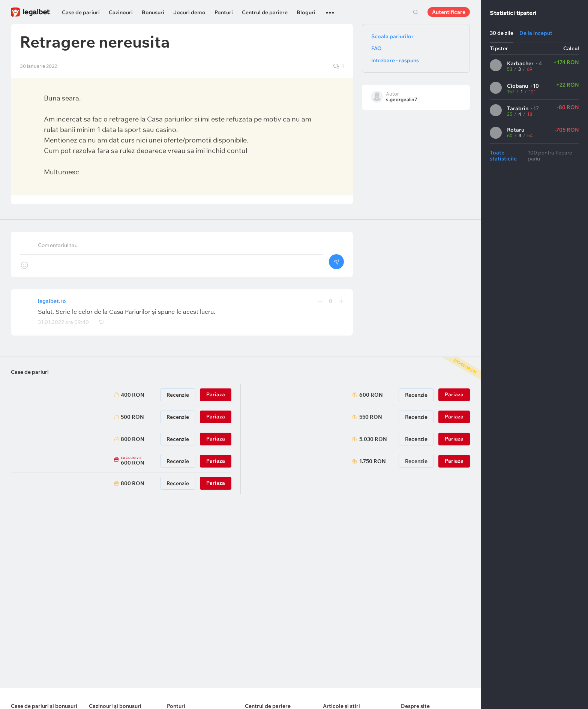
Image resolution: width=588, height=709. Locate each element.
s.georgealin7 (402, 99)
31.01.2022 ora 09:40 (63, 322)
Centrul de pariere (265, 12)
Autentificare (449, 12)
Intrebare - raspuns (395, 60)
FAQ (376, 48)
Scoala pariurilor (392, 36)
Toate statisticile (503, 156)
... (330, 9)
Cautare (415, 12)
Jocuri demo (189, 12)
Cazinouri (121, 12)
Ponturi (224, 12)
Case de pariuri (81, 12)
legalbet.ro (52, 301)
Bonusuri (153, 12)
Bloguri (306, 12)
